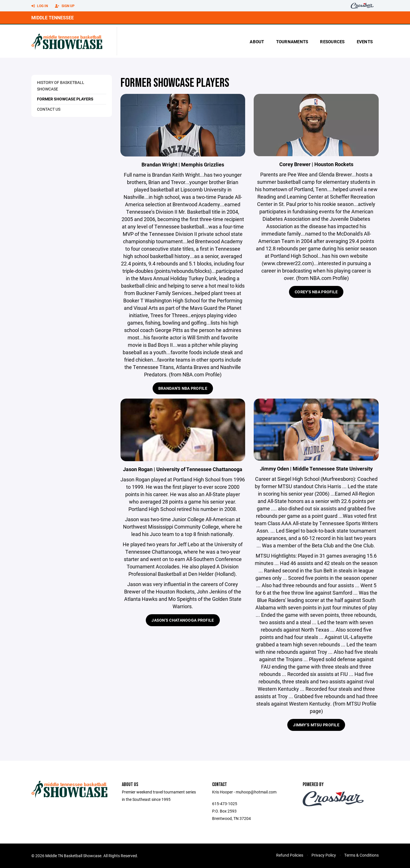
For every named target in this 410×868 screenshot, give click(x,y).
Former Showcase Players (65, 99)
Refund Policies (290, 855)
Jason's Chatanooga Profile (183, 620)
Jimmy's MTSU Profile (316, 725)
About (257, 42)
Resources (332, 42)
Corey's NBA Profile (316, 292)
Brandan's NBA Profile (183, 388)
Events (365, 42)
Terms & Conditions (361, 855)
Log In (40, 6)
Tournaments (292, 42)
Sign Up (65, 6)
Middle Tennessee (53, 17)
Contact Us (49, 109)
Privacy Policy (324, 855)
